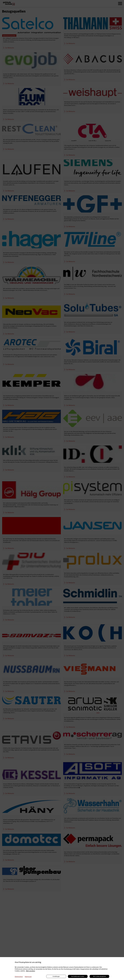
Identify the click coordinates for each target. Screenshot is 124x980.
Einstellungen (56, 976)
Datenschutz (19, 977)
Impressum (28, 977)
